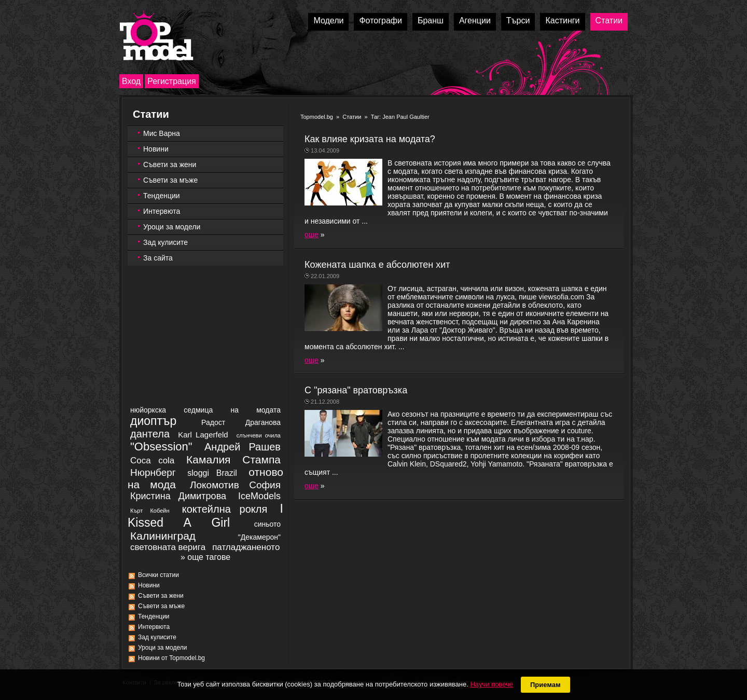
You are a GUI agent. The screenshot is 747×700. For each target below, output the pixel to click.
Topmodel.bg (317, 117)
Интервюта (162, 211)
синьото (267, 524)
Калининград (163, 536)
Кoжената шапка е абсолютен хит (377, 265)
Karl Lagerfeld (203, 435)
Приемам (545, 685)
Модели (328, 20)
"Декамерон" (259, 537)
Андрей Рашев (243, 447)
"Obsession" (161, 447)
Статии (609, 20)
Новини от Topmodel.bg (171, 658)
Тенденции (162, 196)
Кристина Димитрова (178, 496)
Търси (518, 20)
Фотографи (381, 20)
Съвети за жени (170, 164)
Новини (156, 149)
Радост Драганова (241, 422)
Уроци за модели (172, 227)
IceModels (259, 496)
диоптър (153, 421)
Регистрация (172, 81)
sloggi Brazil (212, 473)
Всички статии (158, 575)
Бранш (431, 20)
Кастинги (562, 20)
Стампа (261, 459)
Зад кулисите (165, 242)
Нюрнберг (153, 472)
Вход (131, 81)
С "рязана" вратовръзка (356, 390)
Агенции (475, 20)
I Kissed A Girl (205, 516)
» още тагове (205, 557)
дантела (150, 434)
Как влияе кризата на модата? (370, 139)
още (312, 235)
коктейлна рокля (225, 509)
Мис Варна (162, 133)
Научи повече (491, 684)
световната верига (168, 547)
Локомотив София (235, 485)
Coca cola (152, 461)
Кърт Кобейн (150, 511)
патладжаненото (246, 547)
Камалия (208, 459)
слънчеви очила (259, 435)
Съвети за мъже (170, 180)
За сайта (158, 258)
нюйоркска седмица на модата (205, 410)
